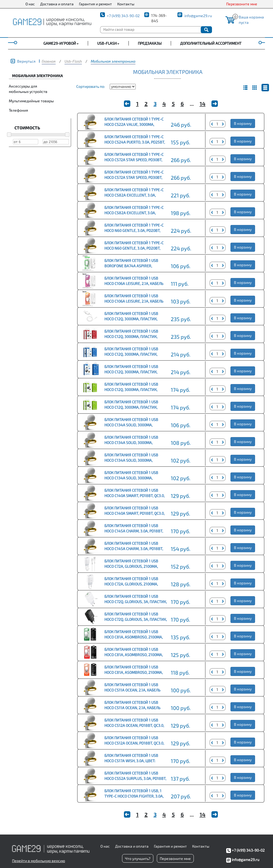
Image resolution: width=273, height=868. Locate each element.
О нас (30, 4)
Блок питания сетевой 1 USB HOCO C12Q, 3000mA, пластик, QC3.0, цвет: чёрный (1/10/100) (132, 407)
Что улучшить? (138, 858)
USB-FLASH (107, 43)
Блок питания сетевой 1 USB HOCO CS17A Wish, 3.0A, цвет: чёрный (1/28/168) (131, 761)
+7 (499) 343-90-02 (123, 16)
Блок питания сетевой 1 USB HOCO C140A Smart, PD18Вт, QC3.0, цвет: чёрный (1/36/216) (134, 513)
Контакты (126, 4)
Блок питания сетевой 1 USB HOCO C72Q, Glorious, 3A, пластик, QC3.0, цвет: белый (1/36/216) (136, 602)
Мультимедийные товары (31, 101)
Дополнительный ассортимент (211, 43)
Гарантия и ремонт (95, 4)
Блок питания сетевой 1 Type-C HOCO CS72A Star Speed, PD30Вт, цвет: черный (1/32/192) (134, 177)
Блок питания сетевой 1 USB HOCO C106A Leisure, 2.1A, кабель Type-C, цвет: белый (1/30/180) (134, 283)
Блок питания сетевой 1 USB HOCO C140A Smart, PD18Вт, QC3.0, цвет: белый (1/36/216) (134, 496)
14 (203, 104)
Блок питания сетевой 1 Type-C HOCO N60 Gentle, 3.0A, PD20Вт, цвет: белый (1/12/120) (134, 230)
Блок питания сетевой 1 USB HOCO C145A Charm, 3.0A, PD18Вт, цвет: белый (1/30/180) (134, 549)
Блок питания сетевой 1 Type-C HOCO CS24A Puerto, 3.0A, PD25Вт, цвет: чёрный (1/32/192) (135, 142)
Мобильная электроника (113, 61)
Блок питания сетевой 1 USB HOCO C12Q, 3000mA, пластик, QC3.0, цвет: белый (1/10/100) (131, 390)
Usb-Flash (73, 61)
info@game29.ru (198, 16)
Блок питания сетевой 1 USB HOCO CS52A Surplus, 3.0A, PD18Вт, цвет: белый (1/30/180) (135, 778)
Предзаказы (150, 43)
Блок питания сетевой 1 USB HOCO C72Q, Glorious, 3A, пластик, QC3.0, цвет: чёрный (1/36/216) (136, 619)
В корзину (243, 123)
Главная (49, 61)
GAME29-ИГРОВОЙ (60, 43)
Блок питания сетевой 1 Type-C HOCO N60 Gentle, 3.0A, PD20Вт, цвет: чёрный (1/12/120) (134, 248)
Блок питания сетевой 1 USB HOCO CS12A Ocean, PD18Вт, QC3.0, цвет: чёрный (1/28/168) (134, 743)
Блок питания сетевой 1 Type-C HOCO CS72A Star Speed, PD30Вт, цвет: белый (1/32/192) (134, 160)
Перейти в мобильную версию (39, 861)
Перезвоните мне (242, 4)
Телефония (18, 110)
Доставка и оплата (57, 4)
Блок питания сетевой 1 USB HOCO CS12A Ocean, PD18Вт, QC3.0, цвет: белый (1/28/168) (134, 725)
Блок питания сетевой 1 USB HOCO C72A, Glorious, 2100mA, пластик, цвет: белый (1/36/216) (134, 584)
